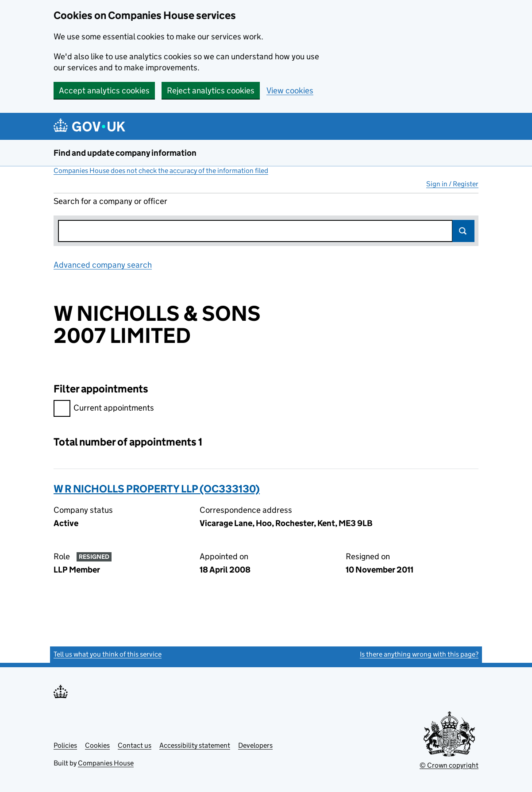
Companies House (106, 763)
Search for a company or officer (110, 201)
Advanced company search (103, 265)
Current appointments (104, 409)
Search (463, 231)
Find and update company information (125, 153)
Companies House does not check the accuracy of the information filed (161, 171)
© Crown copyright (449, 765)
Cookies (97, 745)
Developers (255, 745)
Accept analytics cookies (104, 90)
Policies (65, 745)
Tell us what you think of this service (108, 654)
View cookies (290, 90)
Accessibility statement (195, 745)
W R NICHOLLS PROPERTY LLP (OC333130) (157, 489)
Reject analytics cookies (211, 90)
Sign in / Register (452, 184)
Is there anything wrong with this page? (419, 654)
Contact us (135, 745)
